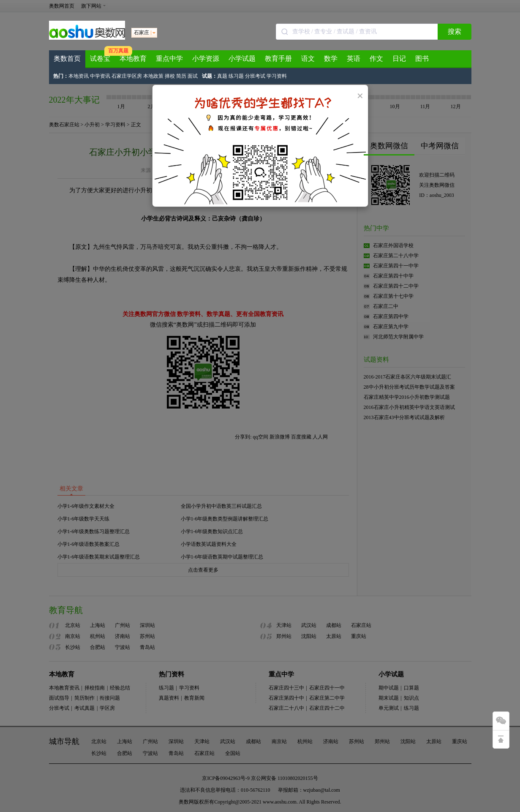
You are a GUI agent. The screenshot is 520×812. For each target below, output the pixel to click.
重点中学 (169, 59)
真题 (222, 76)
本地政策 (153, 76)
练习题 (236, 76)
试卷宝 (100, 59)
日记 (399, 59)
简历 (181, 76)
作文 (376, 59)
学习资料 (277, 76)
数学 (331, 59)
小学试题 (242, 59)
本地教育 (133, 59)
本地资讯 (79, 76)
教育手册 (278, 59)
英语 (354, 59)
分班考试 (255, 76)
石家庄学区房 (127, 76)
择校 (170, 76)
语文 (308, 59)
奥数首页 (67, 59)
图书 (422, 59)
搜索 (455, 31)
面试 (193, 76)
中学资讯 (100, 76)
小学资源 (206, 59)
